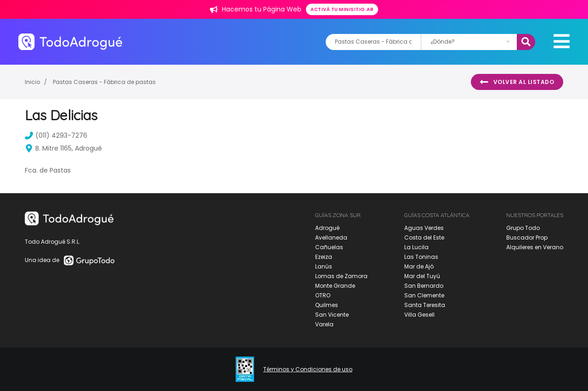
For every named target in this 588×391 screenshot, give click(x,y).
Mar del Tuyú (422, 276)
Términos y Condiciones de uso (308, 369)
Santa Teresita (425, 305)
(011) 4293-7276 (56, 135)
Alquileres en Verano (535, 247)
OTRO (323, 295)
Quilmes (327, 305)
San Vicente (332, 315)
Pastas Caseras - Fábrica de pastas (104, 82)
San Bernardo (424, 286)
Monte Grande (335, 286)
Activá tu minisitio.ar (342, 9)
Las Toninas (421, 257)
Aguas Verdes (424, 228)
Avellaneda (331, 237)
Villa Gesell (419, 315)
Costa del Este (424, 237)
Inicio (32, 82)
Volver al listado (517, 82)
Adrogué (327, 228)
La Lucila (416, 247)
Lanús (324, 266)
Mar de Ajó (419, 266)
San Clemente (424, 295)
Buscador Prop (527, 237)
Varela (324, 324)
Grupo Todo (523, 228)
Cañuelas (329, 247)
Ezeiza (324, 257)
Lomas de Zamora (341, 276)
